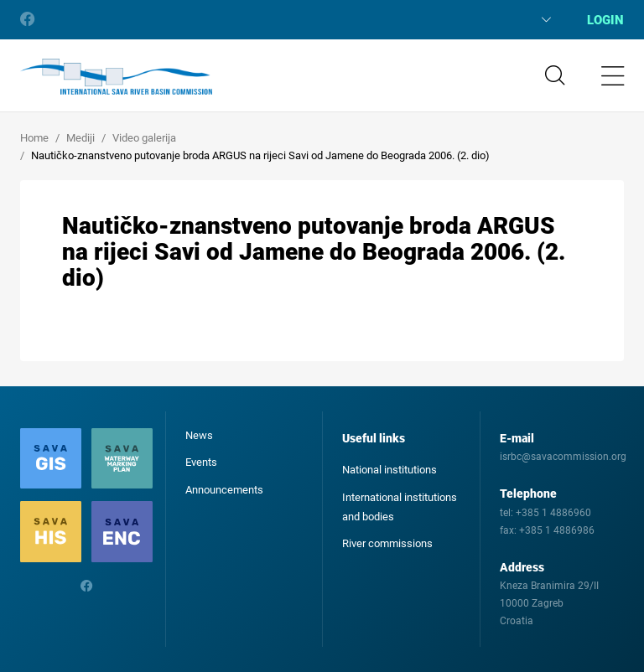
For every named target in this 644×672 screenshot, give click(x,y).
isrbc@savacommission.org (563, 457)
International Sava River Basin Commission (116, 77)
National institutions (390, 470)
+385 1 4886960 (553, 513)
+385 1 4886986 (557, 530)
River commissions (387, 543)
